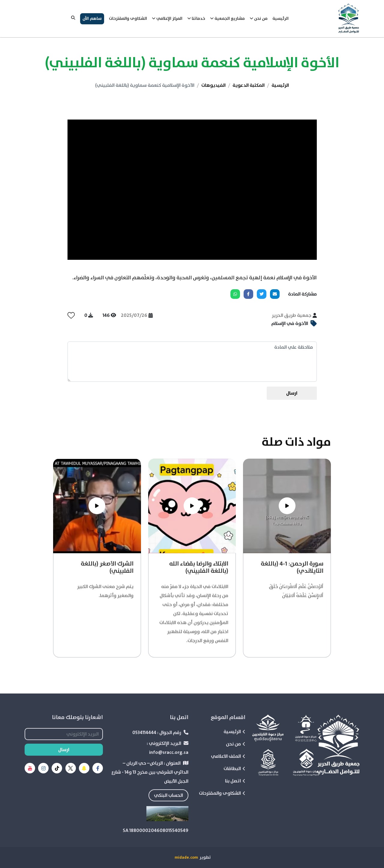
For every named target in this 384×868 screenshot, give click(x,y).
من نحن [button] (259, 19)
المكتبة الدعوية (249, 85)
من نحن (236, 744)
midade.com (186, 857)
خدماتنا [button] (196, 19)
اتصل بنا (235, 781)
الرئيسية (280, 19)
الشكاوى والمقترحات (128, 19)
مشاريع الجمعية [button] (227, 19)
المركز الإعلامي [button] (167, 19)
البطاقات (234, 769)
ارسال (292, 393)
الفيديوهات (213, 85)
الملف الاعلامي (228, 756)
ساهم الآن (92, 19)
